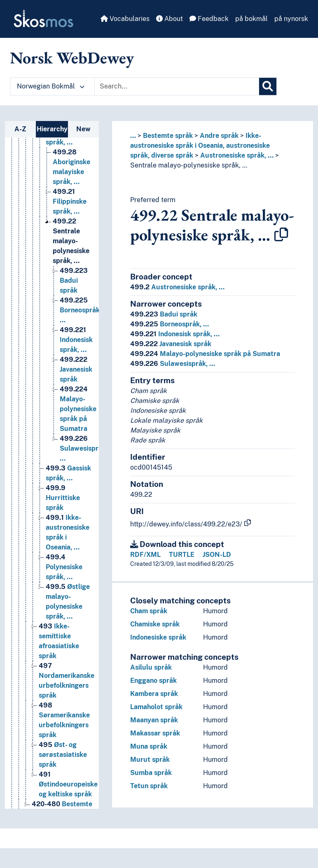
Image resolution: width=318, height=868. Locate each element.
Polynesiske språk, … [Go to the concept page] (64, 567)
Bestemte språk (168, 136)
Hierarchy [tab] (52, 129)
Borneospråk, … (170, 324)
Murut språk (150, 760)
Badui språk (164, 314)
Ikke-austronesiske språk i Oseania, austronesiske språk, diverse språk (200, 145)
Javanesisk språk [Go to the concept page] (76, 369)
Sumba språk (151, 773)
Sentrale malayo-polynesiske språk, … (189, 165)
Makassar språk (155, 733)
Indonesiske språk (158, 637)
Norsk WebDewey (72, 58)
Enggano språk (153, 681)
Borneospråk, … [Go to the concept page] (81, 310)
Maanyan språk (154, 720)
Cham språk (149, 611)
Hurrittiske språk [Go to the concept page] (63, 498)
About (170, 19)
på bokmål (251, 19)
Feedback (209, 19)
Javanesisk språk (171, 344)
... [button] (133, 136)
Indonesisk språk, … (175, 334)
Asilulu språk (151, 667)
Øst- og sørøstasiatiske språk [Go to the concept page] (63, 755)
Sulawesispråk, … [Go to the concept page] (84, 448)
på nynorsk (291, 19)
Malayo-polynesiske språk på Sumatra (205, 354)
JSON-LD (217, 555)
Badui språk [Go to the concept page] (74, 280)
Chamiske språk (155, 624)
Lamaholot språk (156, 707)
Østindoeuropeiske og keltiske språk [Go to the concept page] (68, 784)
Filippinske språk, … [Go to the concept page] (70, 201)
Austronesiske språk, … (237, 155)
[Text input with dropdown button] (177, 86)
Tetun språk (149, 786)
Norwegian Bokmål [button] (51, 86)
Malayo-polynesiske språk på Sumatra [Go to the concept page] (78, 409)
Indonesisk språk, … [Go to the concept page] (76, 340)
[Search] (268, 86)
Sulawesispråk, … (173, 364)
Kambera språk (154, 694)
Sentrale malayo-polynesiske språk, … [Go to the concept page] (71, 241)
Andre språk (219, 136)
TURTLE (182, 555)
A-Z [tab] (20, 129)
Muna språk (149, 746)
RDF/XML (145, 555)
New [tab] (83, 129)
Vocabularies (125, 19)
